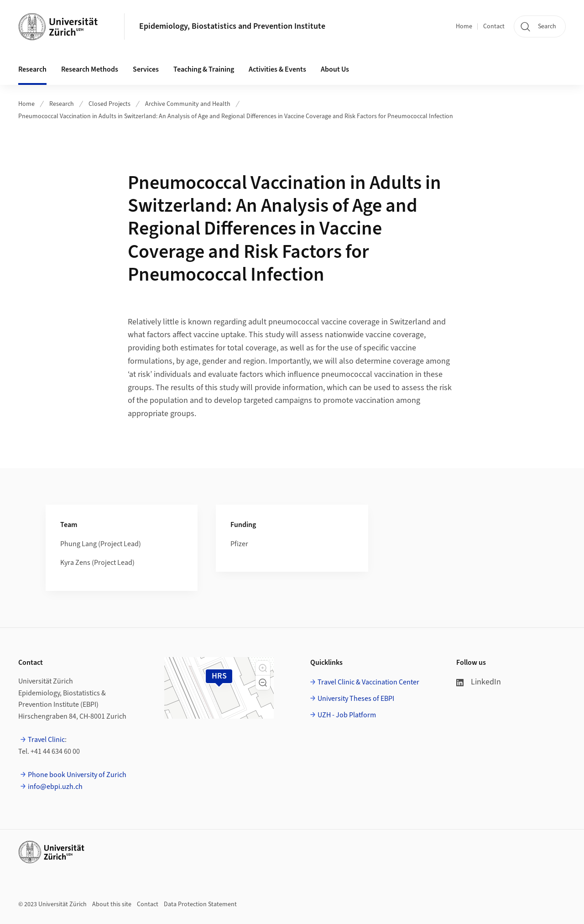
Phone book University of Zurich (77, 775)
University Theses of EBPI (356, 699)
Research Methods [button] (90, 69)
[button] (263, 668)
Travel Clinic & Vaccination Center (368, 682)
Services (146, 69)
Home (464, 26)
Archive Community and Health (188, 104)
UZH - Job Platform (347, 715)
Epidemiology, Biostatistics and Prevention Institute (232, 26)
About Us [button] (335, 69)
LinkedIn (479, 682)
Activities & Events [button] (277, 69)
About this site (112, 904)
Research (62, 104)
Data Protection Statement (200, 904)
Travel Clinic (46, 740)
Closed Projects (109, 104)
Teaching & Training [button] (204, 69)
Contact (494, 26)
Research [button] (32, 69)
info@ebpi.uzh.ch (56, 787)
